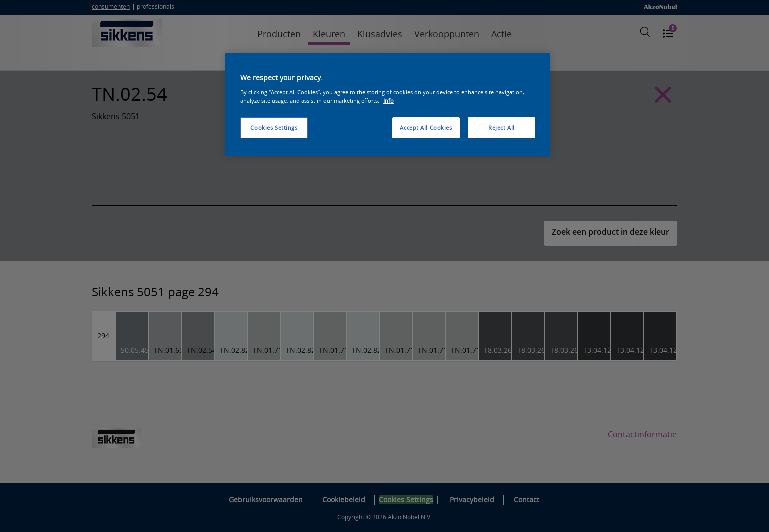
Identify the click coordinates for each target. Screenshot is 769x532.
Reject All (502, 128)
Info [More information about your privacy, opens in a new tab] (389, 101)
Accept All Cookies (426, 128)
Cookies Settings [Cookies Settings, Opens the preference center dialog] (274, 128)
